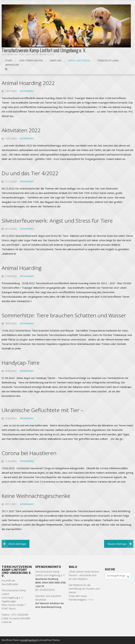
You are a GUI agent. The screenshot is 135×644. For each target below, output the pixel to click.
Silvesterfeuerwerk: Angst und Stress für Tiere (57, 221)
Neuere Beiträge (117, 544)
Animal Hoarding (22, 268)
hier (92, 600)
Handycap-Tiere (21, 363)
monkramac (27, 91)
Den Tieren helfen (31, 60)
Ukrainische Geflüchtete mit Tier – (42, 410)
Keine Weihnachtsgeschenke (36, 496)
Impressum (12, 65)
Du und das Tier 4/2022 (30, 173)
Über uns (56, 60)
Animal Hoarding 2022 (28, 83)
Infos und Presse (79, 60)
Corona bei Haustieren (29, 453)
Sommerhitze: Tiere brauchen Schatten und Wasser (64, 315)
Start (9, 60)
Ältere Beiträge (17, 544)
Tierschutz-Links (108, 60)
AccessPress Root (28, 640)
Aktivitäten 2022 (21, 130)
